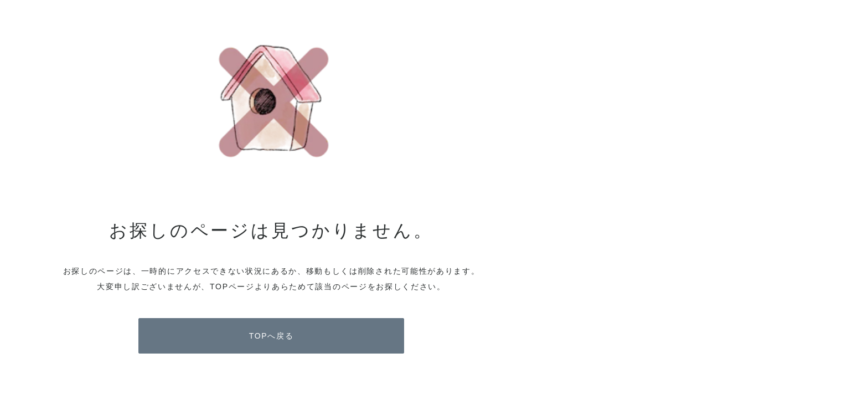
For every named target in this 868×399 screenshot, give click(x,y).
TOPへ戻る (272, 336)
